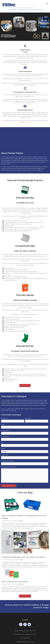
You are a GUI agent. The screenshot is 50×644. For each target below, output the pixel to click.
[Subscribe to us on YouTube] (29, 617)
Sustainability (28, 639)
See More (25, 378)
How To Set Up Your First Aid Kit (15, 574)
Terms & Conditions (37, 639)
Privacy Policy (20, 639)
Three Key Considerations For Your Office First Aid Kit (23, 550)
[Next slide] (48, 27)
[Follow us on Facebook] (25, 617)
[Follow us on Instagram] (21, 617)
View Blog (25, 589)
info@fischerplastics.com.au (25, 634)
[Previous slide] (2, 27)
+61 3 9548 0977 (25, 630)
